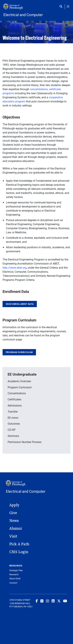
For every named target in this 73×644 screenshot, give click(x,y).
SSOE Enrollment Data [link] (20, 304)
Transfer (13, 411)
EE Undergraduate (22, 374)
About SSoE (15, 579)
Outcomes (14, 424)
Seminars (13, 436)
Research (14, 574)
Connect (13, 583)
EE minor (13, 418)
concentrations (39, 89)
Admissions (15, 405)
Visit (13, 536)
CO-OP (12, 430)
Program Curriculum (19, 352)
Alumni (16, 529)
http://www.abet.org (15, 267)
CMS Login (19, 552)
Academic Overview (19, 381)
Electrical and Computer (23, 15)
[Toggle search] (62, 6)
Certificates (14, 399)
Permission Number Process (25, 442)
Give (13, 513)
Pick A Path (19, 544)
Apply (14, 505)
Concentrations (17, 393)
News (14, 521)
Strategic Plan (16, 570)
